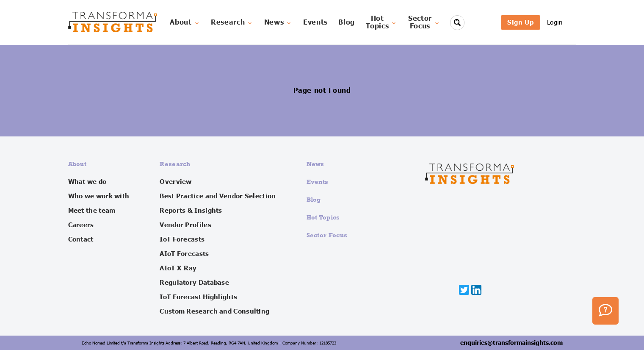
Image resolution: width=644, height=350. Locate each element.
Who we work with (99, 196)
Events (315, 22)
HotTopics (382, 22)
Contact (81, 239)
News (278, 22)
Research (232, 22)
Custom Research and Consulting (214, 311)
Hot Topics (323, 217)
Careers (81, 225)
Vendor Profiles (185, 225)
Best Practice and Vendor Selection (218, 196)
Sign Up (520, 22)
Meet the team (92, 211)
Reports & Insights (191, 211)
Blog (347, 22)
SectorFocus (424, 22)
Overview (176, 182)
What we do (87, 182)
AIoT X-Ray (178, 268)
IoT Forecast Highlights (198, 297)
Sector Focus (327, 235)
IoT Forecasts (182, 239)
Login (555, 22)
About (185, 22)
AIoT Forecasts (184, 254)
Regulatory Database (194, 283)
